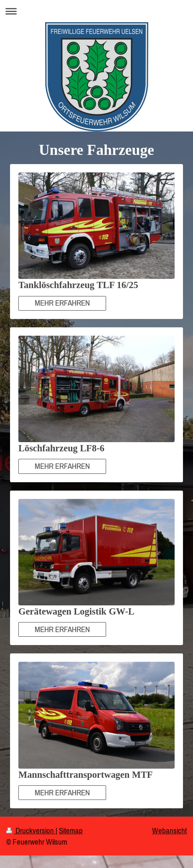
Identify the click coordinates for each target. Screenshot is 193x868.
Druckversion (31, 830)
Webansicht (169, 830)
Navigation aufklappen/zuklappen (96, 11)
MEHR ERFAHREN (62, 303)
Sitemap (71, 830)
